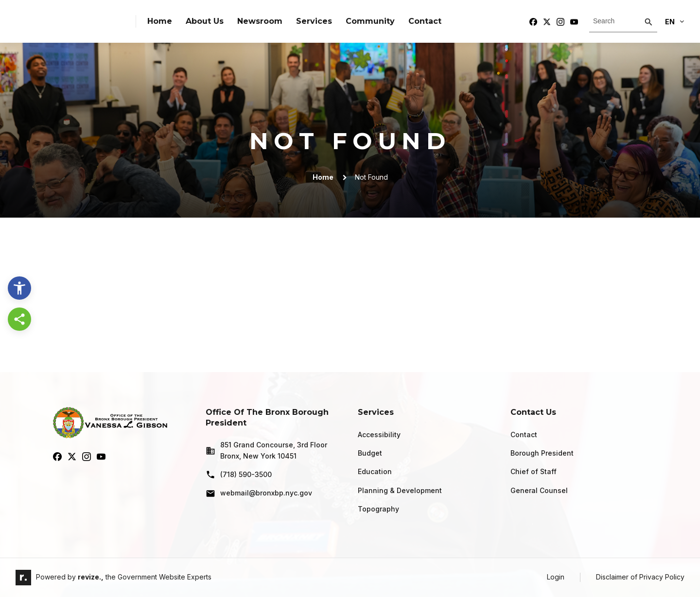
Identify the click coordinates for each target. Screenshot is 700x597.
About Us (205, 21)
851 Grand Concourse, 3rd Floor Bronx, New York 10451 (266, 450)
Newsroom (260, 21)
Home (160, 21)
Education (375, 471)
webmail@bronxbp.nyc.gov (259, 494)
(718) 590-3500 (239, 475)
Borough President (542, 453)
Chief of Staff (534, 471)
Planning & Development (400, 490)
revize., (91, 577)
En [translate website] (674, 22)
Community (370, 21)
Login (556, 577)
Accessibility (379, 435)
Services (314, 21)
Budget (370, 453)
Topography (378, 509)
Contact (425, 21)
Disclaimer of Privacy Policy (640, 577)
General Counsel (539, 490)
